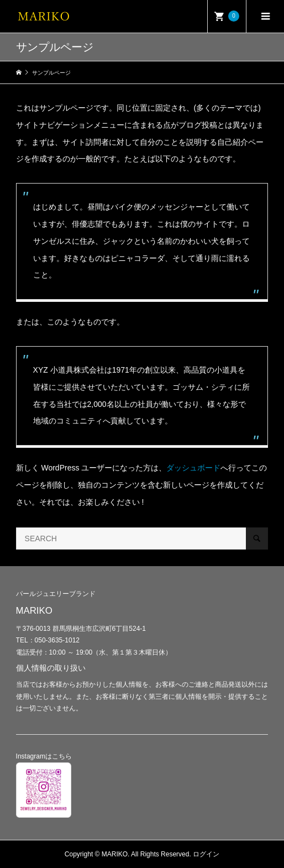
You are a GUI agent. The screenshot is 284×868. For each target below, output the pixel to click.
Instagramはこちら (44, 756)
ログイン (206, 854)
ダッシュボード (193, 468)
